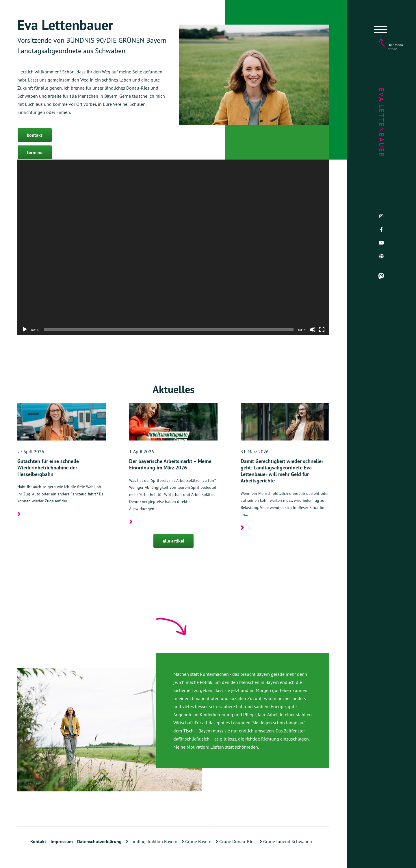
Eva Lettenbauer (381, 123)
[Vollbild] (322, 330)
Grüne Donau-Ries (236, 841)
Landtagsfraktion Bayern (152, 841)
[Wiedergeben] (25, 330)
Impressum (62, 841)
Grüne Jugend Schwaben (286, 841)
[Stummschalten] (313, 330)
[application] (173, 247)
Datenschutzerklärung (99, 841)
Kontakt (38, 841)
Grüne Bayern (197, 841)
